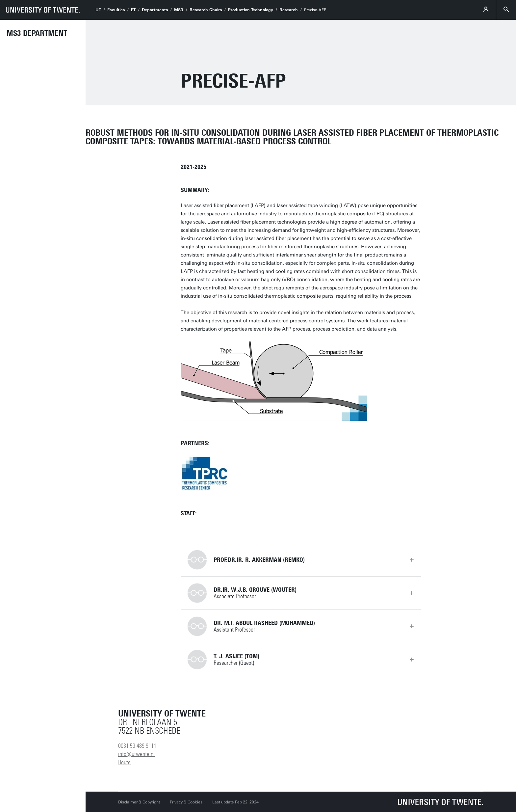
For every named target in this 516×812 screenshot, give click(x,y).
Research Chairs (206, 10)
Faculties (116, 10)
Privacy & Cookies (186, 802)
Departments (155, 10)
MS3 (179, 10)
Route (124, 762)
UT (98, 10)
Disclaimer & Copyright (139, 802)
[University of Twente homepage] (43, 10)
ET (133, 10)
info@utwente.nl (136, 754)
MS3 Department (37, 33)
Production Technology (251, 10)
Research (289, 10)
